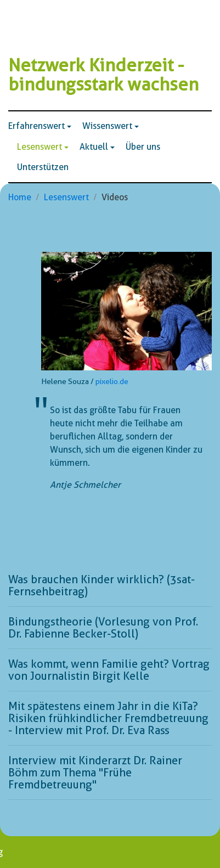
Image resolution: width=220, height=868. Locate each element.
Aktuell (94, 147)
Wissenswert (107, 126)
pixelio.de (112, 381)
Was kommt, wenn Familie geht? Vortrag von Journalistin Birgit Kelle (109, 670)
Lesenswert (40, 147)
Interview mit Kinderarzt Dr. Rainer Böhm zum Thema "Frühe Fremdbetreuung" (95, 773)
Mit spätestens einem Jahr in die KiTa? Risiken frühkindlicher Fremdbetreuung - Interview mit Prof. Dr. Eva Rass (108, 718)
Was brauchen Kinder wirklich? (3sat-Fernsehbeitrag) (101, 585)
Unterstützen (43, 167)
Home (20, 197)
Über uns (143, 147)
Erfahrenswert (36, 126)
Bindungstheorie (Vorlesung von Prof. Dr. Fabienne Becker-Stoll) (103, 628)
